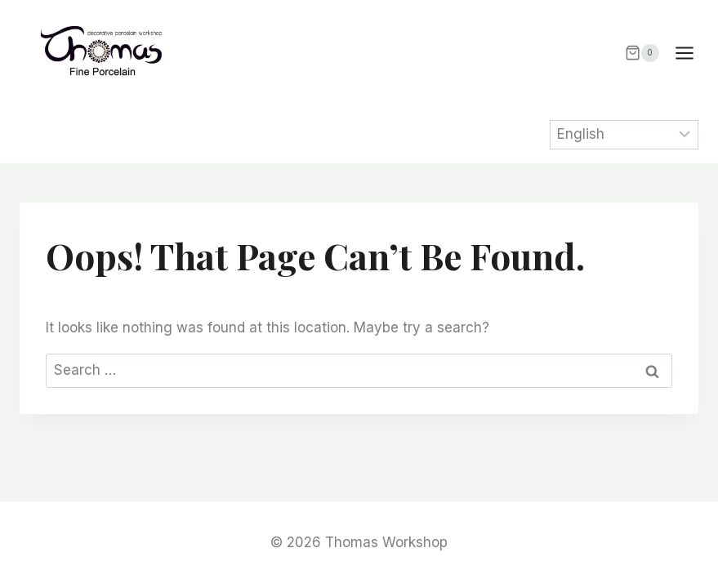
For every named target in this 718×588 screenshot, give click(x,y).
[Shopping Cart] (642, 53)
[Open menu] (693, 53)
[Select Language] (624, 135)
